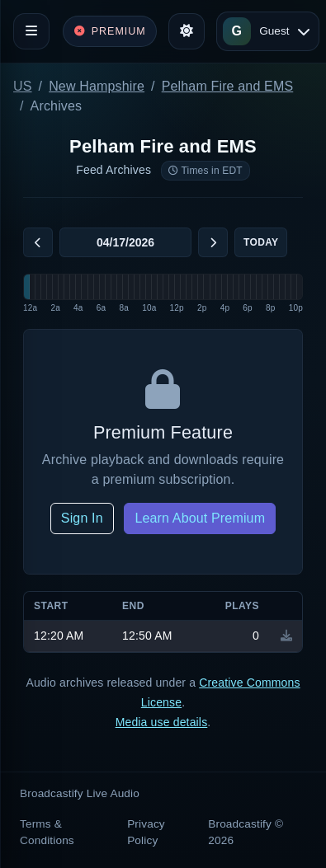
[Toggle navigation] (31, 31)
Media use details (162, 722)
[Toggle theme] (187, 31)
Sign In (82, 518)
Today (261, 242)
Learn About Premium (200, 518)
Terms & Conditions (47, 832)
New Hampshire (97, 86)
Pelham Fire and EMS (228, 86)
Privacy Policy (146, 832)
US (23, 86)
